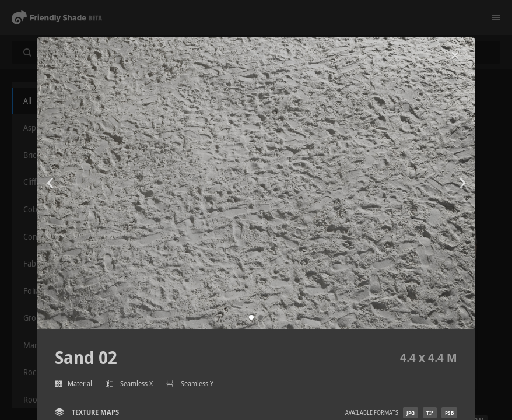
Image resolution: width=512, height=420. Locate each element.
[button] (251, 317)
